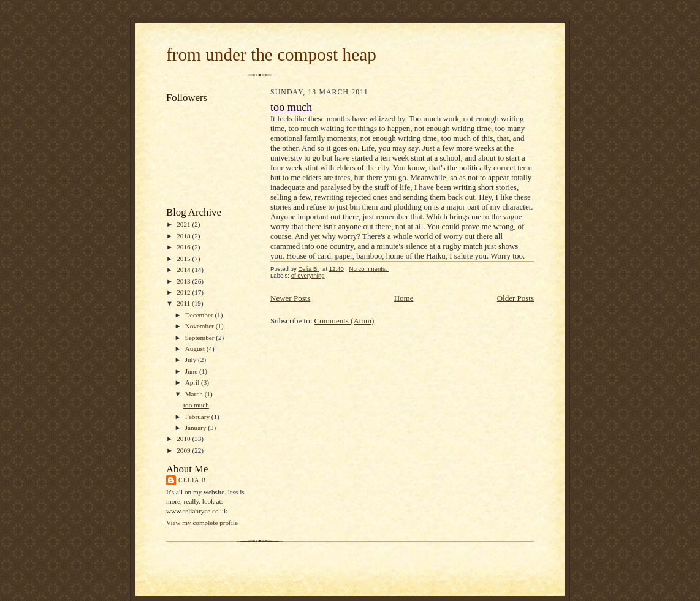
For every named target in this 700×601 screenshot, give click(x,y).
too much (196, 405)
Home (404, 298)
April (193, 382)
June (192, 371)
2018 (184, 236)
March (195, 394)
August (196, 349)
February (198, 417)
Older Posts (515, 298)
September (201, 338)
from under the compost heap (271, 55)
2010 (184, 439)
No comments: (369, 269)
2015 (184, 259)
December (200, 315)
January (197, 428)
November (200, 326)
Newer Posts (290, 298)
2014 (184, 270)
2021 (184, 224)
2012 (184, 292)
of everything (308, 275)
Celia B (192, 480)
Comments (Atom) (344, 321)
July (192, 360)
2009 (184, 450)
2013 (184, 281)
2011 (184, 303)
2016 (184, 247)
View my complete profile (202, 523)
